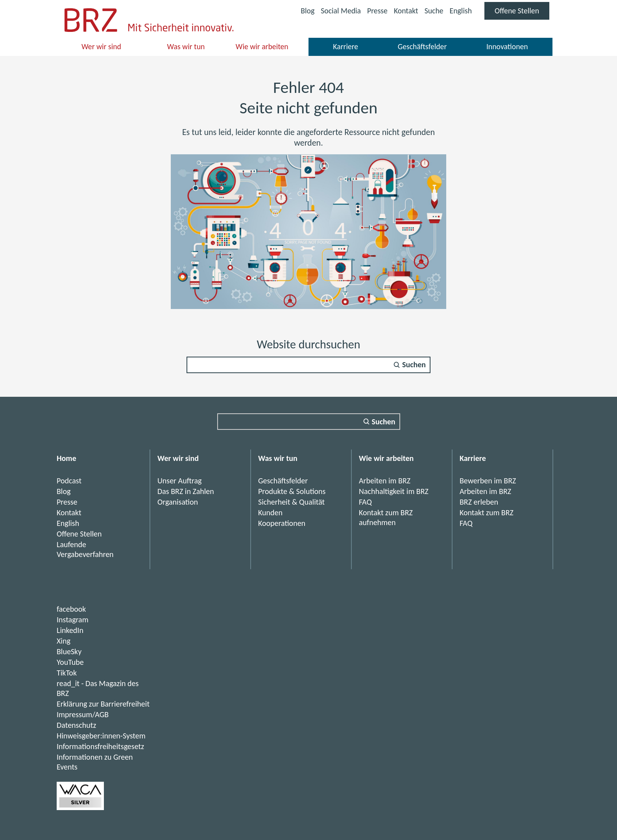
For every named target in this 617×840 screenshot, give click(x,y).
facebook (71, 609)
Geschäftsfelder (422, 46)
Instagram (73, 620)
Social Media (339, 12)
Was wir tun (186, 46)
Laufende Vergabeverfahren (85, 549)
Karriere (346, 46)
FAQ (365, 502)
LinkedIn (70, 630)
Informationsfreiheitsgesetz (100, 746)
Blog (305, 11)
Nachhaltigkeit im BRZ (394, 491)
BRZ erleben (479, 502)
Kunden (270, 513)
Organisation (178, 502)
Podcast (69, 481)
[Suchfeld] (308, 365)
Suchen (414, 365)
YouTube (70, 662)
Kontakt (405, 11)
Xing (64, 641)
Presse (376, 11)
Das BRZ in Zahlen (186, 491)
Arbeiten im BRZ (385, 481)
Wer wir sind (102, 46)
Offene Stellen (522, 13)
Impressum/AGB (83, 714)
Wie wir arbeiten (262, 46)
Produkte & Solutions (292, 491)
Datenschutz (77, 725)
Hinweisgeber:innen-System (101, 736)
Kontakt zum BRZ (487, 513)
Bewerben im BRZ (488, 481)
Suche (433, 11)
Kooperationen (282, 523)
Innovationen (507, 46)
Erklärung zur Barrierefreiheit (103, 704)
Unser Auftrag (180, 481)
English (460, 11)
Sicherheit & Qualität (291, 502)
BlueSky (69, 651)
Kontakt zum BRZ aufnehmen (386, 517)
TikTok (67, 673)
